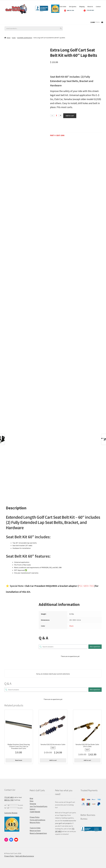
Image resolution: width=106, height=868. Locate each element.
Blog (31, 798)
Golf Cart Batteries (80, 18)
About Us (90, 7)
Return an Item (35, 831)
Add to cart (70, 116)
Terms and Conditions (37, 820)
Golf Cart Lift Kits (37, 18)
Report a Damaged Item (38, 833)
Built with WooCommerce (25, 856)
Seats (14, 38)
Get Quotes (73, 7)
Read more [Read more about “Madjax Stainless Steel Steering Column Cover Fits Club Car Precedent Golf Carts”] (19, 760)
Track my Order (35, 828)
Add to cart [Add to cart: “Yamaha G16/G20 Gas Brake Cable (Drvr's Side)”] (87, 760)
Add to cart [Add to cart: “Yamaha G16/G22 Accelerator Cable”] (53, 760)
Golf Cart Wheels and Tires (14, 18)
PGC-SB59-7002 (86, 586)
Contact (98, 7)
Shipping (82, 7)
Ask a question (95, 647)
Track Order (63, 7)
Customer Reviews (11, 813)
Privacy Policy (35, 817)
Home (9, 38)
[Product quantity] (56, 116)
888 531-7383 (9, 800)
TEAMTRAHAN (35, 812)
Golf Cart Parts (10, 22)
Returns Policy (35, 822)
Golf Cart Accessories (58, 18)
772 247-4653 (9, 797)
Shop (32, 801)
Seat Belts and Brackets (25, 38)
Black (71, 626)
